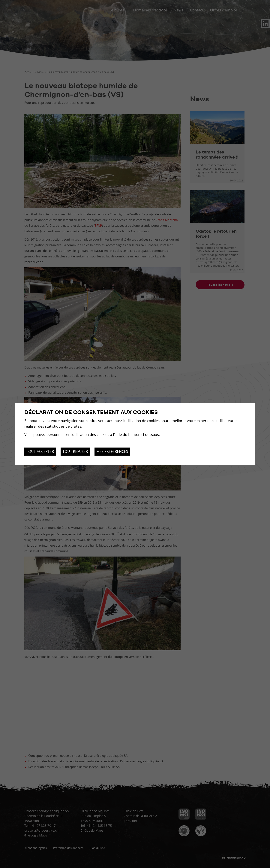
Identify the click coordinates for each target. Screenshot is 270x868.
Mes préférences (112, 451)
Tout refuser (75, 451)
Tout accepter (40, 451)
